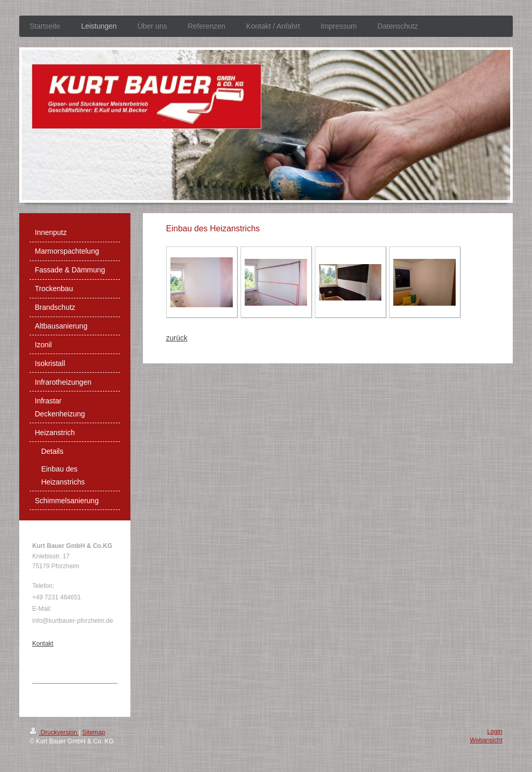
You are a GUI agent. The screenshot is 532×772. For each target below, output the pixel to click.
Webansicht (486, 740)
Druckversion (54, 732)
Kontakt (43, 644)
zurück (177, 338)
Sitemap (94, 732)
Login (495, 731)
